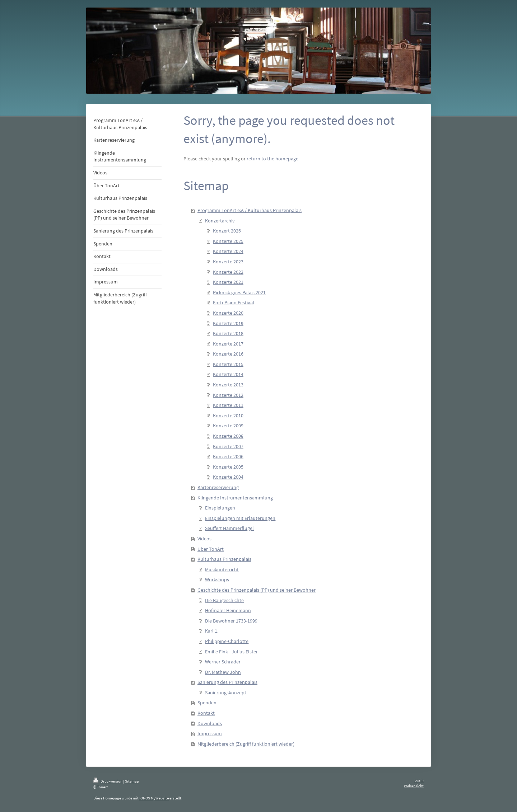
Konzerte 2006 (228, 456)
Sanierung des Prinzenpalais (227, 682)
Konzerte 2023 (228, 262)
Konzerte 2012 (228, 395)
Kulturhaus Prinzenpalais (224, 559)
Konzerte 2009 (228, 426)
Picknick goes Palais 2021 (239, 292)
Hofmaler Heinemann (228, 610)
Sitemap (132, 781)
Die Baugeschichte (224, 600)
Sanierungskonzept (226, 693)
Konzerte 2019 (228, 323)
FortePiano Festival (234, 302)
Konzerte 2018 (228, 333)
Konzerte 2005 (228, 467)
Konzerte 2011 (228, 405)
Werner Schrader (223, 662)
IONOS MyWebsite (154, 798)
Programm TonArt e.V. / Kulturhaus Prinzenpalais (250, 210)
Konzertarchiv (220, 221)
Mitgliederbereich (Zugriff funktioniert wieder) (246, 744)
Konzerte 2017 (228, 344)
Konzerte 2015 (228, 364)
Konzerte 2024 (228, 251)
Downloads (210, 723)
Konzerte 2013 (228, 385)
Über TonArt (211, 549)
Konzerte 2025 (228, 241)
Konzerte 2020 (228, 313)
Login (419, 780)
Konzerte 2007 (228, 446)
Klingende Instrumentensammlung (235, 498)
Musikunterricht (222, 569)
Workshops (217, 579)
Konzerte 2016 (228, 354)
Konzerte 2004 (228, 477)
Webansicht (414, 786)
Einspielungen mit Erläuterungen (240, 518)
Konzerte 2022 (228, 272)
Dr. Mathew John (223, 672)
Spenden (207, 703)
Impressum (210, 733)
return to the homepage (273, 159)
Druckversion (108, 781)
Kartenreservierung (218, 487)
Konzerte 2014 (228, 374)
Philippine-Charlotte (227, 641)
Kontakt (206, 713)
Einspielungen (220, 508)
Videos (204, 539)
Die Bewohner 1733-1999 (231, 621)
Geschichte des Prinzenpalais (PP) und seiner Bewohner (257, 590)
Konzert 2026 (227, 231)
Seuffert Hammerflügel (229, 528)
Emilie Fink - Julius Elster (231, 652)
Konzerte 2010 (228, 416)
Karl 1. (212, 631)
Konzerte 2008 (228, 436)
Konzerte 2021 (228, 282)
